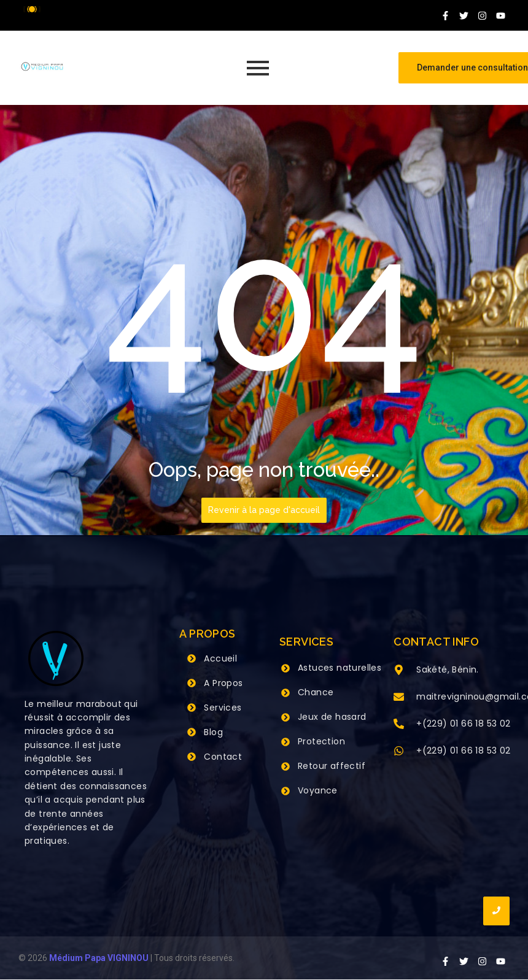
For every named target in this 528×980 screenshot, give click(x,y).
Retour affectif (332, 766)
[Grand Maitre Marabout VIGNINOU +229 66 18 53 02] (42, 67)
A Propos (223, 683)
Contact (223, 757)
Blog (213, 732)
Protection (321, 741)
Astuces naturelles (340, 668)
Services (223, 708)
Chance (316, 692)
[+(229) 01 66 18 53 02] (399, 725)
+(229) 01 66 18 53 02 (463, 723)
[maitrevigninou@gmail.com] (399, 698)
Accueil (220, 658)
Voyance (318, 790)
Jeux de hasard (332, 717)
